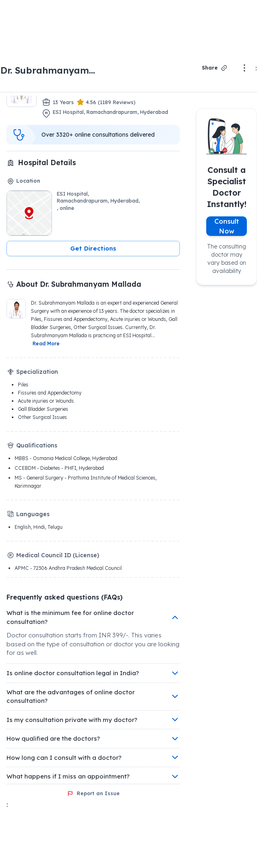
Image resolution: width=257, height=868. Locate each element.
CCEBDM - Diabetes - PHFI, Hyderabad (59, 468)
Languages (33, 514)
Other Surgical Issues (42, 417)
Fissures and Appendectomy (50, 393)
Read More (46, 343)
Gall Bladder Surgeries (43, 409)
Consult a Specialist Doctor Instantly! (227, 187)
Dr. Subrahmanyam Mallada (45, 71)
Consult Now (227, 226)
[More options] (244, 68)
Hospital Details (47, 162)
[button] (93, 249)
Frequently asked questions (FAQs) (65, 597)
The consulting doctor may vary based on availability (227, 259)
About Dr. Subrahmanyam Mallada (79, 284)
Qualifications (37, 445)
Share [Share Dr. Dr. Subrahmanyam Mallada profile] (215, 68)
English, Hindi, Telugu (39, 527)
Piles (23, 385)
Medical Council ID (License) (58, 555)
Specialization (37, 372)
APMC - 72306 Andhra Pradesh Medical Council (68, 568)
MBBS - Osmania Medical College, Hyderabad (66, 458)
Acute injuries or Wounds (46, 401)
